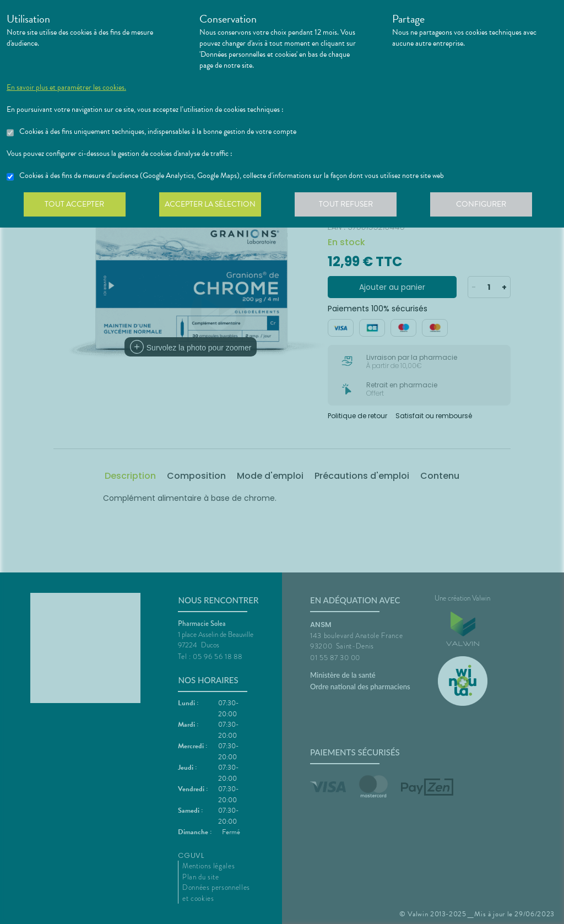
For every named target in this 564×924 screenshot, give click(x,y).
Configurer (489, 206)
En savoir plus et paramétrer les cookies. (66, 88)
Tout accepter (75, 206)
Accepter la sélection (213, 206)
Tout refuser (351, 206)
